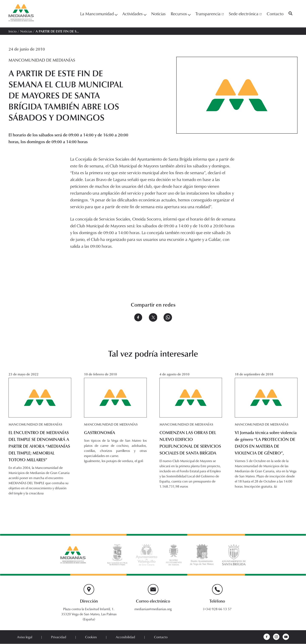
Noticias (158, 14)
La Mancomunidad (99, 14)
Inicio (13, 31)
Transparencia (210, 14)
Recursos (181, 14)
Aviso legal (25, 637)
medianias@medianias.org (153, 609)
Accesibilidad (125, 637)
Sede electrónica (245, 14)
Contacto (275, 14)
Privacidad (59, 637)
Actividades (134, 14)
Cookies (91, 637)
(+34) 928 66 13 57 (217, 609)
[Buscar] (290, 14)
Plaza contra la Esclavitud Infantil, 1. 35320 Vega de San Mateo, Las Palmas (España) (89, 614)
